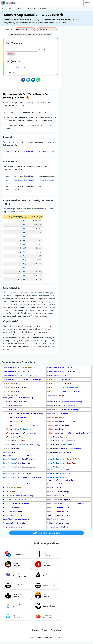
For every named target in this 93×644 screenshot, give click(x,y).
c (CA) (43, 49)
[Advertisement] (76, 39)
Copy (11, 72)
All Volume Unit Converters (46, 533)
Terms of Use (56, 630)
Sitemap (35, 630)
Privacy (45, 630)
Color (88, 3)
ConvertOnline (10, 3)
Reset (11, 54)
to (17, 368)
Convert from (9, 29)
